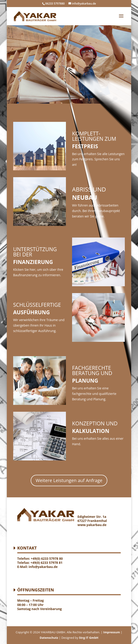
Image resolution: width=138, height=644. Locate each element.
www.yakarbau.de (92, 525)
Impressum (111, 632)
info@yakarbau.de (43, 567)
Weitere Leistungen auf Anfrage (69, 480)
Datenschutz (49, 638)
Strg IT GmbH (89, 638)
